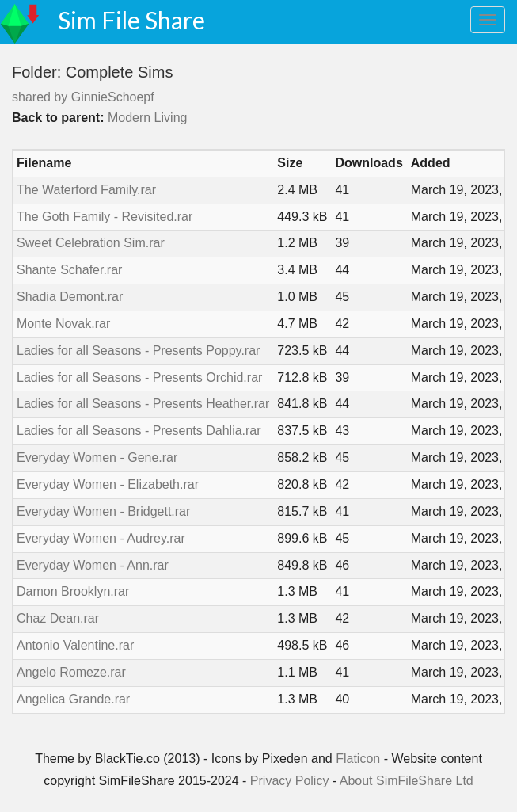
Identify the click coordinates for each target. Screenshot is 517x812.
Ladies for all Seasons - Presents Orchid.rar (139, 377)
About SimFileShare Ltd (407, 781)
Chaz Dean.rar (58, 618)
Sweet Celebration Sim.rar (91, 243)
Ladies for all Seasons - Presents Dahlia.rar (139, 431)
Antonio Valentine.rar (75, 645)
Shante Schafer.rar (69, 270)
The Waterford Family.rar (86, 190)
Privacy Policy (290, 781)
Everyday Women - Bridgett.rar (103, 511)
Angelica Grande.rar (73, 699)
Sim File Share (131, 20)
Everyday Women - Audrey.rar (101, 538)
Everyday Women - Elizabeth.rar (108, 484)
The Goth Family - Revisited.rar (105, 217)
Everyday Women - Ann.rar (93, 565)
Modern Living (148, 118)
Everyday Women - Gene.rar (97, 457)
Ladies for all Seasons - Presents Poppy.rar (138, 351)
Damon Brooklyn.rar (73, 591)
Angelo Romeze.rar (71, 672)
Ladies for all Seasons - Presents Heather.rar (143, 404)
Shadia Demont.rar (70, 297)
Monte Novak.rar (63, 324)
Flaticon (358, 759)
